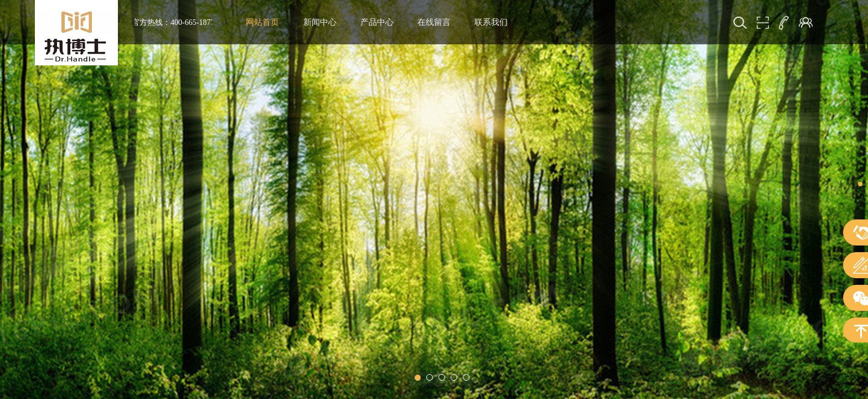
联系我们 (491, 22)
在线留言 (434, 22)
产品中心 (377, 22)
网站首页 (262, 22)
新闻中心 (320, 22)
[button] (418, 378)
